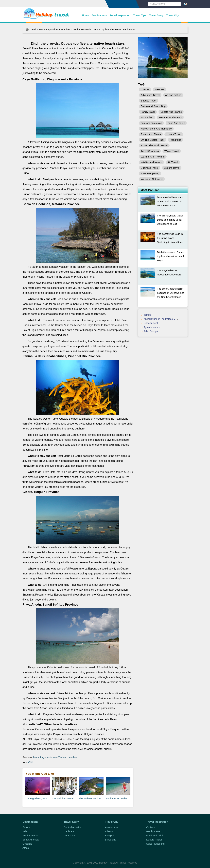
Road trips (175, 140)
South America (31, 840)
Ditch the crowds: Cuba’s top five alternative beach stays (171, 256)
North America (30, 835)
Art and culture (173, 95)
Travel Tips (140, 15)
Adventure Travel (150, 95)
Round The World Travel (154, 145)
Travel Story (156, 15)
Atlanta (109, 831)
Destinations (99, 15)
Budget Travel (149, 101)
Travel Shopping (150, 151)
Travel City (173, 15)
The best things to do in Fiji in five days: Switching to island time (170, 238)
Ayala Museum (152, 327)
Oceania (27, 844)
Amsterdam (111, 827)
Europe (26, 827)
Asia (25, 831)
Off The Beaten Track (153, 140)
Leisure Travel (172, 168)
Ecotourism (147, 117)
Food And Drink (176, 123)
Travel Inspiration (120, 15)
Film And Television (151, 123)
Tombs (147, 315)
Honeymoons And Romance (156, 129)
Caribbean (69, 831)
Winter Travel (172, 151)
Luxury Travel (174, 134)
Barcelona (111, 840)
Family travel (148, 112)
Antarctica (69, 835)
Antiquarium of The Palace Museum (163, 319)
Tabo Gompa (151, 331)
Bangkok (110, 835)
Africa (26, 848)
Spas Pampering (150, 173)
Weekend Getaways (152, 179)
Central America (73, 827)
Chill (31, 762)
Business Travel (150, 168)
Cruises (145, 89)
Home (86, 15)
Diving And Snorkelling (153, 106)
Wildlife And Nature (151, 162)
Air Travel (173, 162)
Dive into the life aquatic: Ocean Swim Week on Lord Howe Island (170, 201)
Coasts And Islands (171, 112)
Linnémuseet (151, 323)
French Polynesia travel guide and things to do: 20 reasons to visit (170, 220)
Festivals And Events (170, 117)
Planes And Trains (151, 134)
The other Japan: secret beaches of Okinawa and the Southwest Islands (171, 293)
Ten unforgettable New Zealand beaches (55, 757)
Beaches (65, 29)
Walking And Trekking (153, 157)
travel (33, 29)
